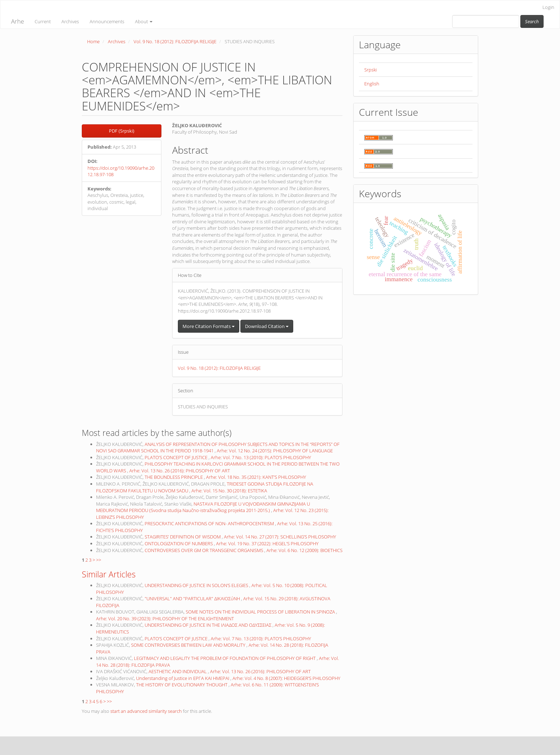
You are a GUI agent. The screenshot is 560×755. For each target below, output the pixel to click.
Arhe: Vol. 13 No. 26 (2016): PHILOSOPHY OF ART (180, 471)
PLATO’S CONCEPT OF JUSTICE (177, 457)
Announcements (107, 21)
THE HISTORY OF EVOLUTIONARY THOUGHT (182, 685)
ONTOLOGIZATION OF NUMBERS (179, 543)
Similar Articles (109, 574)
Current (43, 21)
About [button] (144, 21)
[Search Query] (486, 21)
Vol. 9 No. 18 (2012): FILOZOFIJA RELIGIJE (175, 41)
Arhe (17, 21)
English (372, 84)
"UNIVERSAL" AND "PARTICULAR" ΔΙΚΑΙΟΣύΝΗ (193, 598)
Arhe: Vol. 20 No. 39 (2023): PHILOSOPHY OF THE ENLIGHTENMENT (165, 619)
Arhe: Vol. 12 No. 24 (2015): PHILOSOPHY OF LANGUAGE (275, 451)
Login (548, 7)
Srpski (371, 70)
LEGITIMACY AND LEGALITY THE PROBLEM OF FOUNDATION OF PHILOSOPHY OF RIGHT (225, 658)
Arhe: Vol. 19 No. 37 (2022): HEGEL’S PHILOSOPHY (267, 543)
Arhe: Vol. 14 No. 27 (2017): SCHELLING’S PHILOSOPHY (280, 537)
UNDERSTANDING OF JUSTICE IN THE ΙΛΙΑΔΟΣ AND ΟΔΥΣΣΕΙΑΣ (209, 625)
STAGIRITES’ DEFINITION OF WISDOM (183, 537)
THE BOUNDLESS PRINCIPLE (174, 477)
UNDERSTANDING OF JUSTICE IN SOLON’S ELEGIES (197, 585)
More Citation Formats (209, 326)
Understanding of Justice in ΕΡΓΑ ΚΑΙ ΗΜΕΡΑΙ (183, 678)
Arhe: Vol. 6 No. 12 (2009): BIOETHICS (304, 550)
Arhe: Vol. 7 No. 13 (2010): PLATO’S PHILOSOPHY (261, 457)
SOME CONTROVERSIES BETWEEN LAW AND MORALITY (189, 645)
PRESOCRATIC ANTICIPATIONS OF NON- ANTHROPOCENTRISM (210, 523)
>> (99, 560)
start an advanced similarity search (146, 711)
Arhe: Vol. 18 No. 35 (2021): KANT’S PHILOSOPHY (256, 477)
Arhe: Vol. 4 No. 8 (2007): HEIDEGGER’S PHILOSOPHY (286, 678)
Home (93, 41)
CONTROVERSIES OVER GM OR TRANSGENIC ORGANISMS (204, 550)
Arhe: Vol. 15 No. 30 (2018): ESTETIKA (229, 491)
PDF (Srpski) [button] (122, 131)
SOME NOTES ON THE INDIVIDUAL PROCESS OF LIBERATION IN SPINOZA (261, 612)
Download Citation (267, 326)
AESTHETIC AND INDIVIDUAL (178, 671)
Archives (70, 21)
